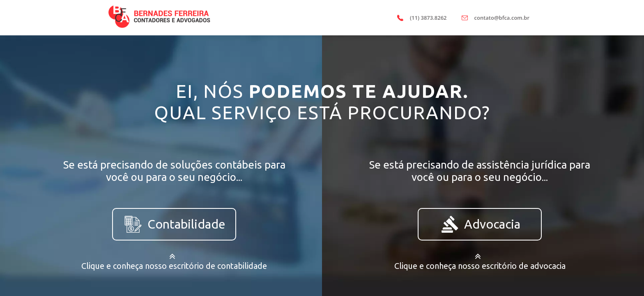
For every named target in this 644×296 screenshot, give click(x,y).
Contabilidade (174, 224)
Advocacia (480, 224)
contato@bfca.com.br (502, 18)
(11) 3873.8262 (428, 18)
